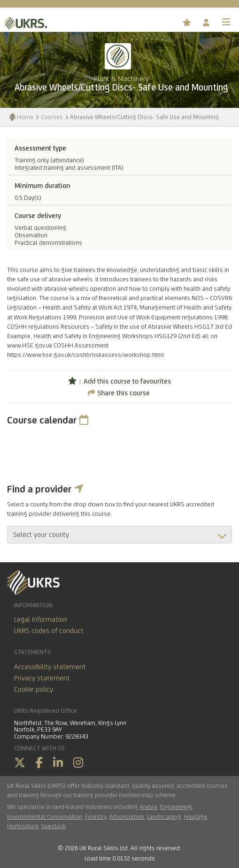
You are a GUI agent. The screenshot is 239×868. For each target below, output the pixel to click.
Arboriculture (127, 816)
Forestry (96, 816)
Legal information (41, 619)
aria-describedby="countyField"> (119, 535)
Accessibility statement (50, 667)
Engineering (176, 807)
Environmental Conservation (45, 816)
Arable (148, 807)
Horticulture (23, 826)
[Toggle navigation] (226, 22)
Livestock (54, 826)
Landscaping (164, 816)
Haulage (196, 816)
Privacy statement (42, 678)
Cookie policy (34, 689)
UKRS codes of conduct (49, 630)
